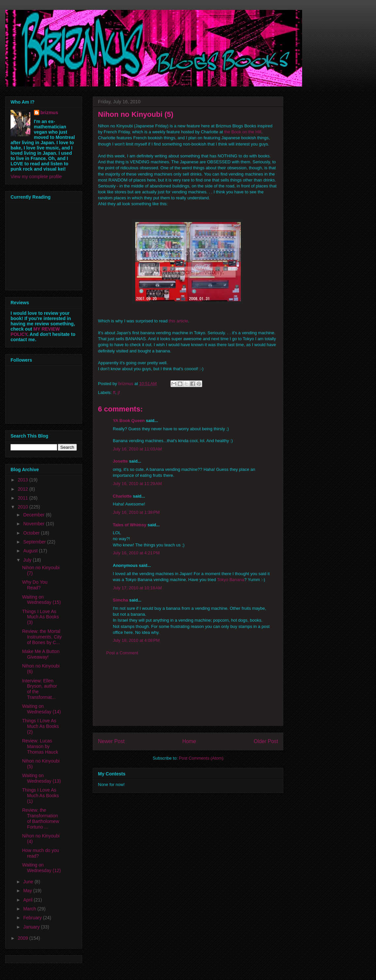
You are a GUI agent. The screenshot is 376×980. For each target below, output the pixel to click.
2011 (24, 498)
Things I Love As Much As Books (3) (41, 617)
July (28, 560)
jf (119, 392)
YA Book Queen (129, 421)
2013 (24, 480)
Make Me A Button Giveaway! (41, 654)
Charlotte (122, 496)
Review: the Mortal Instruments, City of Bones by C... (42, 637)
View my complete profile (36, 177)
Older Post (266, 741)
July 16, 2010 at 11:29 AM (137, 484)
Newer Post (111, 741)
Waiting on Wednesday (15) (41, 600)
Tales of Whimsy (130, 525)
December (34, 515)
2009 (24, 938)
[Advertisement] (188, 696)
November (34, 524)
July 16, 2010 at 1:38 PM (136, 512)
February (33, 918)
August (31, 551)
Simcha (120, 600)
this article (179, 321)
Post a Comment (122, 653)
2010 (24, 507)
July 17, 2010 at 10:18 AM (137, 588)
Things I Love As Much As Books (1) (41, 796)
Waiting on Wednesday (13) (41, 778)
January (32, 927)
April (28, 900)
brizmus (49, 113)
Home (189, 741)
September (35, 542)
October (32, 533)
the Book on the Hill (243, 132)
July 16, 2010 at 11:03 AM (137, 449)
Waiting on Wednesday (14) (41, 709)
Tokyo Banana (231, 580)
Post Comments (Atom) (201, 758)
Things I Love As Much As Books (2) (41, 726)
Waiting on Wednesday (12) (41, 868)
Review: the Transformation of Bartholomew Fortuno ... (41, 818)
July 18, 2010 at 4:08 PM (136, 640)
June (29, 882)
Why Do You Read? (35, 585)
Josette (120, 461)
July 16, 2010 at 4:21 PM (136, 553)
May (28, 891)
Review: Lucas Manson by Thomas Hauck (40, 746)
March (30, 909)
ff (114, 392)
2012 (24, 489)
